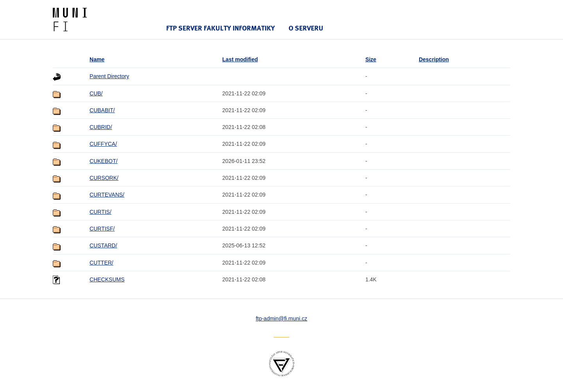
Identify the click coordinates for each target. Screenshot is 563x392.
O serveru (306, 28)
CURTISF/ (102, 229)
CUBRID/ (101, 127)
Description (434, 59)
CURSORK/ (104, 178)
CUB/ (96, 93)
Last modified (240, 59)
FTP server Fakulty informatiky (221, 28)
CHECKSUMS (107, 279)
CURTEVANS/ (107, 195)
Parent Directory (109, 76)
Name (97, 59)
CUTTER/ (101, 263)
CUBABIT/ (102, 110)
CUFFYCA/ (103, 144)
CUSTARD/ (103, 245)
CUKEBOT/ (104, 161)
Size (371, 59)
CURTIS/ (100, 212)
